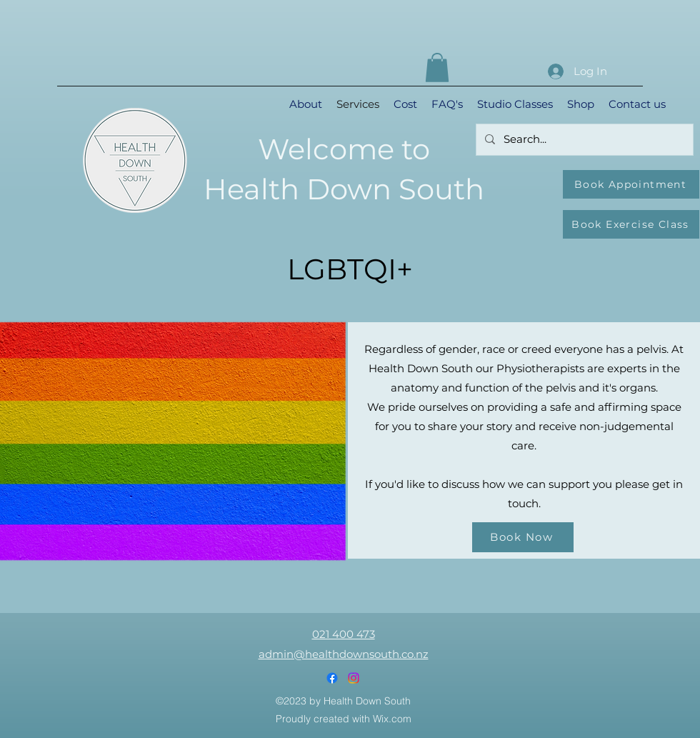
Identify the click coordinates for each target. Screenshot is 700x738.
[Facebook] (332, 678)
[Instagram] (354, 678)
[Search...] (583, 140)
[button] (437, 68)
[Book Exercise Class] (631, 224)
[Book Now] (523, 537)
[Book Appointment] (631, 184)
